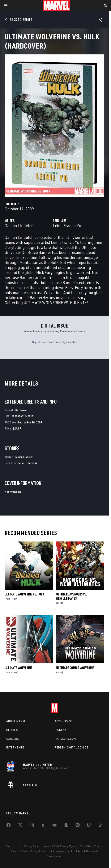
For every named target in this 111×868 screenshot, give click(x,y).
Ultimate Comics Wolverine (75, 668)
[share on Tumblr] (43, 826)
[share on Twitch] (89, 826)
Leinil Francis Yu (67, 226)
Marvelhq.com (65, 739)
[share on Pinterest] (78, 826)
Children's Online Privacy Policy (28, 851)
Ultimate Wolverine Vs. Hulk (24, 594)
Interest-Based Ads (87, 851)
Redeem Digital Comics (72, 747)
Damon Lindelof (19, 226)
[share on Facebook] (8, 826)
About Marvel (17, 721)
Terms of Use (13, 846)
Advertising (64, 721)
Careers (13, 739)
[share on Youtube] (55, 826)
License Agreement (61, 851)
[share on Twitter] (20, 826)
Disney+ (61, 730)
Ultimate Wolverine (18, 668)
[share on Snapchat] (66, 826)
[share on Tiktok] (101, 826)
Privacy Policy (32, 846)
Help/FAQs (14, 730)
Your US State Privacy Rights (60, 846)
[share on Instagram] (32, 826)
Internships (16, 747)
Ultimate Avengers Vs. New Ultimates (72, 596)
